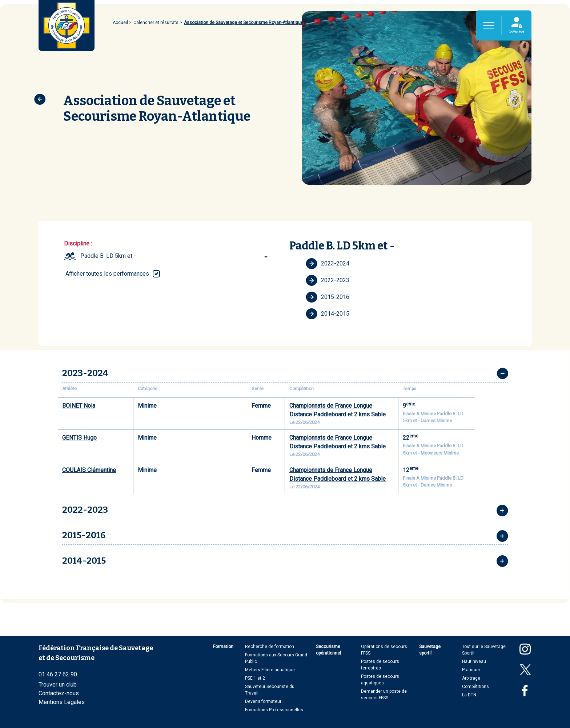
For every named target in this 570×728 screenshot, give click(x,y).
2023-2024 (328, 264)
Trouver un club (58, 685)
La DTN (469, 695)
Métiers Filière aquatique (270, 670)
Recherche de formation (270, 647)
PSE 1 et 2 (255, 678)
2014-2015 (328, 314)
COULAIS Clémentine (89, 470)
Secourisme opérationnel (328, 650)
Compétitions (475, 687)
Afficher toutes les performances (107, 274)
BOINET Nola (79, 406)
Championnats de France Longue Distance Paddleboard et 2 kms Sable (338, 410)
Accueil (120, 23)
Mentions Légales (62, 702)
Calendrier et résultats (156, 23)
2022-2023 (328, 280)
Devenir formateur (263, 701)
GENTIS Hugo (79, 438)
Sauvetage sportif (430, 650)
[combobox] (175, 256)
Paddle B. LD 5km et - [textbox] (108, 256)
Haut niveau (474, 661)
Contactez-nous (59, 693)
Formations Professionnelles (274, 710)
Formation (223, 647)
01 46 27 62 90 (58, 674)
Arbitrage (471, 678)
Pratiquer (471, 670)
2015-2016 (328, 297)
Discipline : (78, 243)
